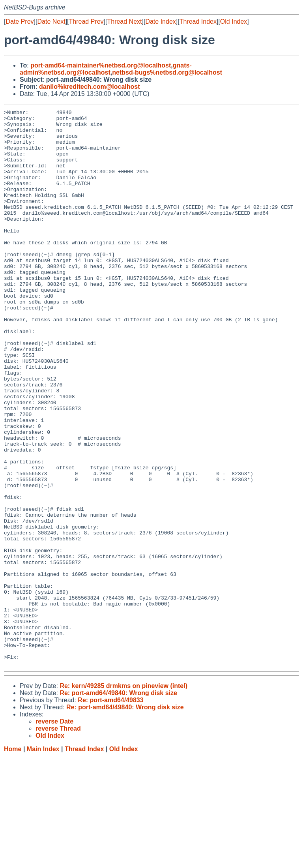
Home (13, 860)
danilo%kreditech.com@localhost (90, 87)
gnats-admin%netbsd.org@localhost (106, 69)
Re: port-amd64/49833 (110, 811)
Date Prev (20, 22)
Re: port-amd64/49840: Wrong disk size (118, 804)
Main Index (43, 860)
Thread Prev (86, 22)
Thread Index (198, 22)
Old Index (234, 22)
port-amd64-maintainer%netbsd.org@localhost (101, 65)
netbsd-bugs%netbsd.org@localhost (167, 72)
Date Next (51, 22)
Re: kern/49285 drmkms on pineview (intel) (123, 797)
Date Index (160, 22)
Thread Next (124, 22)
